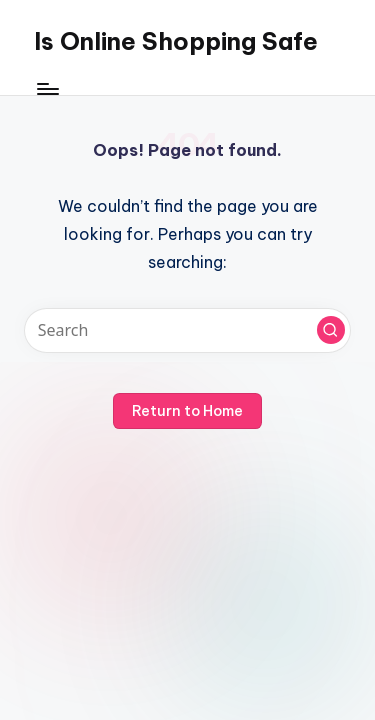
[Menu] (47, 89)
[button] (331, 330)
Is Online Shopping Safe (176, 41)
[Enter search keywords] (187, 330)
